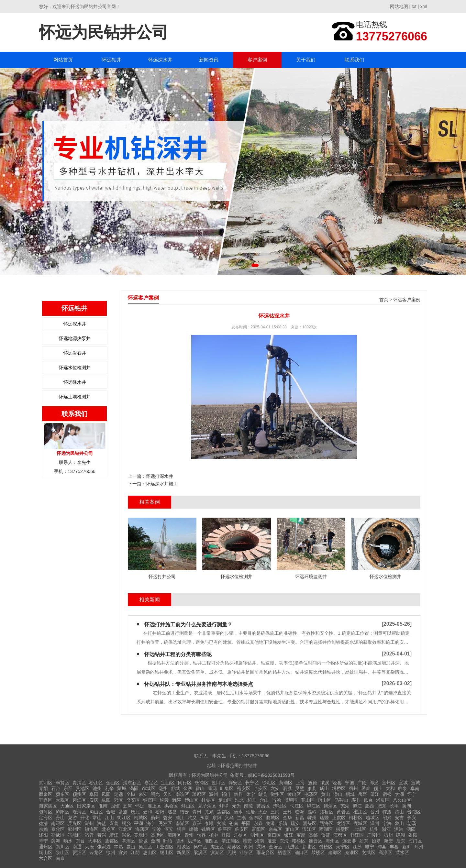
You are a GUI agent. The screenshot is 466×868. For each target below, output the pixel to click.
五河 (128, 806)
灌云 (272, 841)
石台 (56, 788)
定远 (118, 794)
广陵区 (374, 835)
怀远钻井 (112, 60)
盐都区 (112, 841)
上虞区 (339, 818)
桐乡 (126, 823)
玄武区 (369, 852)
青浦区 (79, 783)
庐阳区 (62, 812)
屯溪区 (311, 794)
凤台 (368, 800)
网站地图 (399, 6)
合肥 (111, 812)
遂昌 (172, 812)
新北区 (309, 847)
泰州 (189, 835)
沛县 (382, 847)
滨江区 (309, 829)
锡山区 (167, 852)
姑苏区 (234, 847)
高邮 (313, 835)
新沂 (406, 847)
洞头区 (310, 823)
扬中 (214, 835)
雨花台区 (265, 852)
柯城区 (141, 818)
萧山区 (292, 829)
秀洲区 (165, 823)
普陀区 (414, 812)
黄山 (326, 794)
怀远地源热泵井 (75, 338)
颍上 (378, 788)
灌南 (260, 841)
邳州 (419, 847)
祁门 (226, 794)
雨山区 (325, 800)
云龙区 (96, 852)
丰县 (394, 847)
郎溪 (374, 783)
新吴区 (183, 852)
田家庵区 (86, 806)
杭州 (374, 829)
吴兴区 (75, 823)
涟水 (180, 841)
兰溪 (241, 818)
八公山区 (402, 800)
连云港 (349, 841)
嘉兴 (197, 823)
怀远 (140, 806)
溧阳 (261, 847)
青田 (197, 812)
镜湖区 (330, 806)
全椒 (131, 794)
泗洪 (399, 829)
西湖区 (326, 829)
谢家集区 (48, 806)
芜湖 (345, 806)
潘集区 (383, 800)
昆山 (131, 847)
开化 (85, 818)
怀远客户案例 (407, 300)
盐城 (143, 841)
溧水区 (402, 852)
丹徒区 (240, 835)
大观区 (62, 800)
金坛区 (275, 847)
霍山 (200, 788)
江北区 (125, 829)
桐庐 (181, 829)
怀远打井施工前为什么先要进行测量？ (188, 625)
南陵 (249, 806)
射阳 (413, 835)
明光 (155, 794)
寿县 (356, 800)
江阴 (135, 852)
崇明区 (46, 783)
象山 (399, 823)
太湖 (399, 794)
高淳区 (385, 852)
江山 (109, 818)
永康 (205, 818)
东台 (80, 841)
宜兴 (123, 852)
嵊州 (312, 818)
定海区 (46, 818)
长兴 (412, 818)
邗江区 (357, 835)
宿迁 (89, 835)
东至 (68, 788)
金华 (287, 818)
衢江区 (124, 818)
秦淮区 (352, 852)
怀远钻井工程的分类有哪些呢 (178, 654)
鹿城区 (360, 823)
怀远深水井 (160, 60)
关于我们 (306, 60)
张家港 (104, 847)
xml (424, 6)
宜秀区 (46, 800)
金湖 (155, 841)
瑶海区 (79, 812)
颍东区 (62, 794)
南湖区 (182, 823)
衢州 (155, 818)
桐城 (350, 794)
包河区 (46, 812)
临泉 (403, 788)
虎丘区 (217, 847)
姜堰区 (141, 835)
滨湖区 (217, 852)
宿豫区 (58, 835)
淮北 (239, 800)
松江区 (96, 783)
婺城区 (273, 818)
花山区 (308, 800)
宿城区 (75, 835)
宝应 (301, 835)
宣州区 (389, 783)
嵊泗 (387, 812)
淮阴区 (211, 841)
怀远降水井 (75, 382)
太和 (390, 788)
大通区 (67, 806)
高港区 (158, 835)
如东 (364, 841)
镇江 (289, 835)
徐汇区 (269, 783)
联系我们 (354, 60)
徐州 (111, 852)
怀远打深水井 (160, 476)
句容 (201, 835)
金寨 (188, 788)
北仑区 (108, 829)
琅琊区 (199, 794)
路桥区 (327, 812)
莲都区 (224, 812)
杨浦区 (202, 783)
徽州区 (277, 794)
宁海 (387, 823)
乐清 (283, 823)
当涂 (276, 800)
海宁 (151, 823)
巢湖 (406, 806)
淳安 (169, 829)
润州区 (257, 835)
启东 (401, 841)
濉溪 (177, 800)
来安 (143, 794)
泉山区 (62, 852)
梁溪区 (200, 852)
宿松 (387, 794)
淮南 (103, 806)
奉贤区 (62, 783)
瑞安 (295, 823)
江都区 (340, 835)
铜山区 (46, 852)
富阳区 (259, 829)
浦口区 (301, 852)
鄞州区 (75, 829)
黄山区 (294, 794)
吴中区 (200, 847)
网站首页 (63, 60)
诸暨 (324, 818)
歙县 (263, 794)
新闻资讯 (209, 60)
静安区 (235, 783)
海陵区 (174, 835)
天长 (168, 794)
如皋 (376, 841)
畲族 (123, 812)
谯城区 (149, 788)
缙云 (184, 812)
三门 (275, 812)
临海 (300, 812)
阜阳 (94, 794)
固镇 (115, 806)
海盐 (102, 823)
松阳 (160, 812)
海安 (388, 841)
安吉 (399, 818)
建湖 (401, 835)
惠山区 (150, 852)
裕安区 (244, 788)
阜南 (415, 788)
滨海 (56, 841)
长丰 (394, 806)
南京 (60, 858)
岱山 (399, 812)
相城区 (183, 847)
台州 (375, 812)
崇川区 (62, 847)
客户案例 (257, 60)
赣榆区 (299, 841)
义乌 (229, 818)
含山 (264, 800)
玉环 (287, 812)
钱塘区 (208, 829)
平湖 (139, 823)
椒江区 (360, 812)
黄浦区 (286, 783)
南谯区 (182, 794)
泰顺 (209, 823)
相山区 (225, 800)
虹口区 (218, 783)
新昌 (300, 818)
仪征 (326, 835)
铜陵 (164, 800)
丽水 (238, 812)
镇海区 (92, 829)
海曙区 (142, 829)
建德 (194, 829)
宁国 (349, 783)
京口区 (274, 835)
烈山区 (191, 800)
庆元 (135, 812)
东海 (284, 841)
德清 (43, 823)
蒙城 (122, 788)
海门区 (415, 841)
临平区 (225, 829)
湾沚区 (280, 806)
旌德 (313, 783)
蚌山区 (188, 806)
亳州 (163, 788)
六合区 (46, 858)
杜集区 (208, 800)
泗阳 (411, 829)
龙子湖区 (207, 806)
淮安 (247, 841)
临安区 (242, 829)
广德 (362, 783)
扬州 (388, 835)
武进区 (292, 847)
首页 (384, 300)
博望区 (291, 800)
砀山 (324, 788)
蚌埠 (224, 806)
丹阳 (226, 835)
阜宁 (43, 841)
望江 (375, 794)
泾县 (337, 783)
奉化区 (58, 829)
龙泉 (209, 812)
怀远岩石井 (75, 353)
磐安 (168, 818)
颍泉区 (46, 794)
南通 (77, 847)
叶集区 (227, 788)
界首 (366, 788)
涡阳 (134, 788)
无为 (236, 806)
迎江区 (79, 800)
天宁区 (343, 847)
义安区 (133, 800)
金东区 (256, 818)
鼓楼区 (318, 852)
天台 (263, 812)
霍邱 (212, 788)
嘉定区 (151, 783)
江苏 (357, 847)
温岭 (312, 812)
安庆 (94, 800)
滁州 (214, 794)
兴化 (126, 835)
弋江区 (297, 806)
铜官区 (150, 800)
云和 (148, 812)
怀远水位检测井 (75, 368)
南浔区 (58, 823)
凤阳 (106, 794)
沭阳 (43, 835)
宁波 (157, 829)
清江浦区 (230, 841)
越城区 (372, 818)
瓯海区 (327, 823)
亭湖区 (128, 841)
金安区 (261, 788)
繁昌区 (263, 806)
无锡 (232, 852)
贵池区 (83, 788)
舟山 (60, 818)
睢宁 (370, 847)
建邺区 (335, 852)
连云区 (316, 841)
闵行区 (185, 783)
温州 (375, 823)
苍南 (234, 823)
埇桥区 (339, 788)
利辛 (109, 788)
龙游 (72, 818)
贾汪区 (79, 852)
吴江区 (145, 847)
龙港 (271, 823)
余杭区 (275, 829)
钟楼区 (326, 847)
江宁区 (246, 852)
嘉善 (114, 823)
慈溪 (412, 823)
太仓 (89, 847)
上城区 (360, 829)
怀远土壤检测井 (75, 397)
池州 (97, 788)
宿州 (353, 788)
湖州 (89, 823)
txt (414, 6)
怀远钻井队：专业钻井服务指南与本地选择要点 (199, 684)
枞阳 (106, 800)
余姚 (43, 829)
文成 (221, 823)
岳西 (362, 794)
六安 (275, 788)
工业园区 (164, 847)
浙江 (386, 829)
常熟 (118, 847)
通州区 (46, 847)
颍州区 (79, 794)
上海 (300, 783)
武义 (192, 818)
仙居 (250, 812)
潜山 (338, 794)
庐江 (357, 806)
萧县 (312, 788)
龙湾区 (343, 823)
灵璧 (300, 788)
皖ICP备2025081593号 (271, 775)
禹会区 (171, 806)
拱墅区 (343, 829)
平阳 (246, 823)
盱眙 (168, 841)
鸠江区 (314, 806)
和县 (252, 800)
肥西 (370, 806)
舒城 (175, 788)
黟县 (238, 794)
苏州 (249, 847)
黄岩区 (343, 812)
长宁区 (252, 783)
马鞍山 (341, 800)
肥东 (382, 806)
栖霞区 (284, 852)
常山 (97, 818)
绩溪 (325, 783)
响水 (68, 841)
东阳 (217, 818)
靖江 (114, 835)
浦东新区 (132, 783)
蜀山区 (96, 812)
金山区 (113, 783)
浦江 (180, 818)
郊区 (118, 800)
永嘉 (258, 823)
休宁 (250, 794)
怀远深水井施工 (162, 484)
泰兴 (102, 835)
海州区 (332, 841)
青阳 (43, 788)
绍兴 (387, 818)
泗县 (287, 788)
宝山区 (168, 783)
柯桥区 (356, 818)
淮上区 (154, 806)
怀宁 (412, 794)
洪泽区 (194, 841)
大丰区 (95, 841)
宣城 (403, 783)
